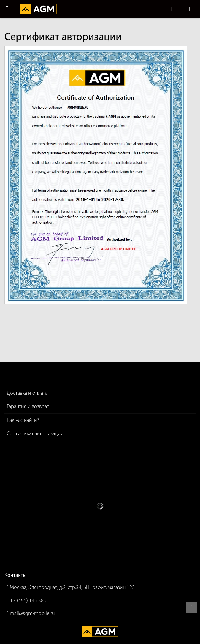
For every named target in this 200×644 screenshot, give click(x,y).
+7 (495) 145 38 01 (30, 601)
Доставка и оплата (27, 393)
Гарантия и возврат (28, 407)
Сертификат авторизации (35, 434)
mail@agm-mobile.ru (32, 614)
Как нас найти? (23, 420)
